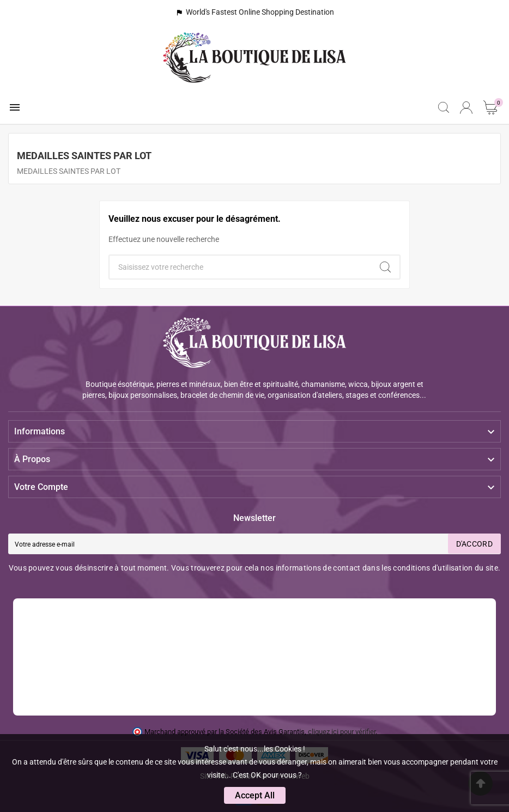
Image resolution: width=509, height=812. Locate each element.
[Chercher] (240, 267)
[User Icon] (466, 108)
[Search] (385, 267)
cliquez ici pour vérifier (342, 732)
